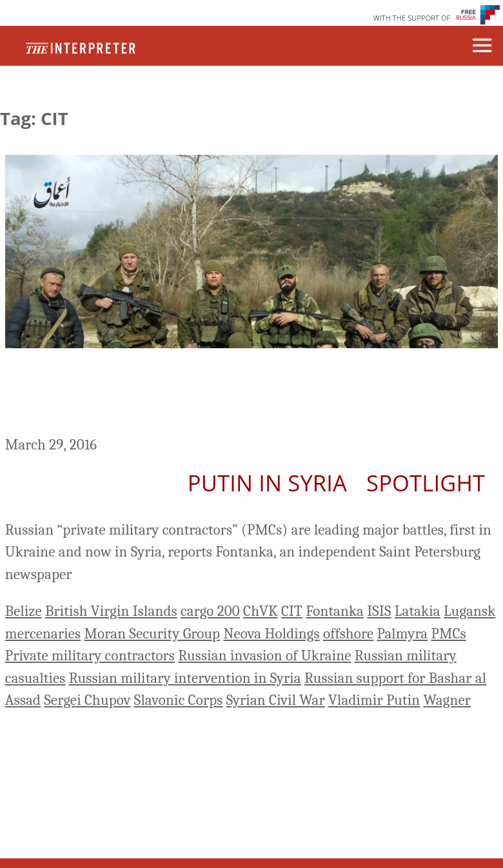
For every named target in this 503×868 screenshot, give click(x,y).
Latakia (418, 611)
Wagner (447, 700)
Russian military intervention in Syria (185, 678)
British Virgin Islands (111, 611)
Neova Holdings (271, 634)
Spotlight (426, 483)
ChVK (261, 611)
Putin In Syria (267, 483)
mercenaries (43, 634)
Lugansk (469, 611)
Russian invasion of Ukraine (264, 656)
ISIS (379, 611)
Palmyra (402, 634)
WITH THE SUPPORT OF (412, 18)
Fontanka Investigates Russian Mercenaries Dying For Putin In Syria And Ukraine (241, 394)
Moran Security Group (153, 634)
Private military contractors (90, 656)
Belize (24, 611)
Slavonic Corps (179, 700)
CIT (292, 611)
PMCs (449, 634)
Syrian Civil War (276, 700)
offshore (348, 634)
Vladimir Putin (374, 700)
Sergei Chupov (87, 700)
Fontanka (335, 611)
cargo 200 (210, 611)
